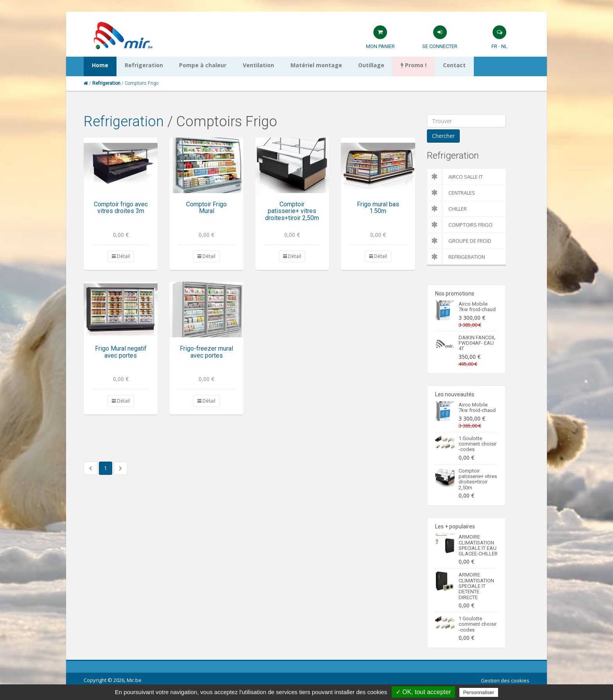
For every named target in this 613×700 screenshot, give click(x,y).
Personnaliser (479, 692)
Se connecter (440, 46)
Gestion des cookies (505, 680)
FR (494, 46)
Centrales (451, 193)
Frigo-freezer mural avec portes (206, 352)
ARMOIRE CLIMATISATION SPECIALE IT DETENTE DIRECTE (476, 586)
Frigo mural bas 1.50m (378, 208)
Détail (121, 256)
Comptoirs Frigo (460, 225)
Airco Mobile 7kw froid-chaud (477, 307)
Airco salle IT (455, 177)
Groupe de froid (459, 241)
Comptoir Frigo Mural (206, 208)
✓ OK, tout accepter (423, 692)
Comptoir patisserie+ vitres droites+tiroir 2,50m (292, 211)
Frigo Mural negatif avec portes (121, 352)
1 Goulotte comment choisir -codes (478, 444)
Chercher (443, 136)
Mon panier (380, 46)
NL (504, 46)
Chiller (447, 209)
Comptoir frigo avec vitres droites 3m (121, 208)
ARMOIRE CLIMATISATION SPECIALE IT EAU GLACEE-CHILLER (478, 545)
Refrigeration (124, 122)
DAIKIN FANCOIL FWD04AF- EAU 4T (477, 343)
